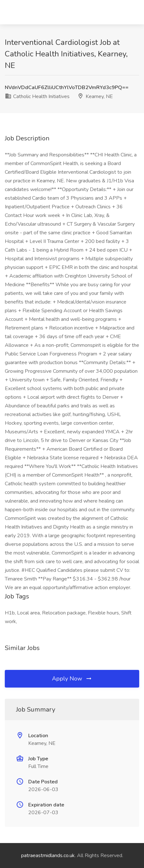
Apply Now (72, 679)
